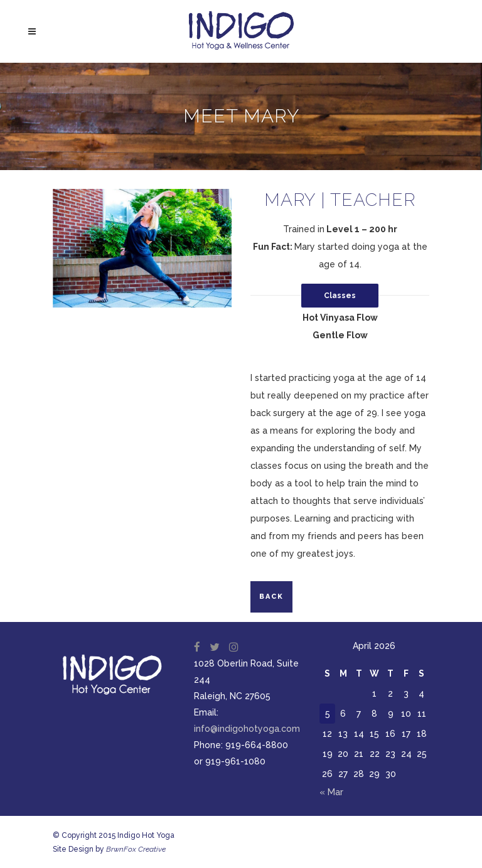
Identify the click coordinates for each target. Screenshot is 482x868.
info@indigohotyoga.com (247, 729)
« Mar (331, 792)
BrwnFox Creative (136, 849)
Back (271, 597)
